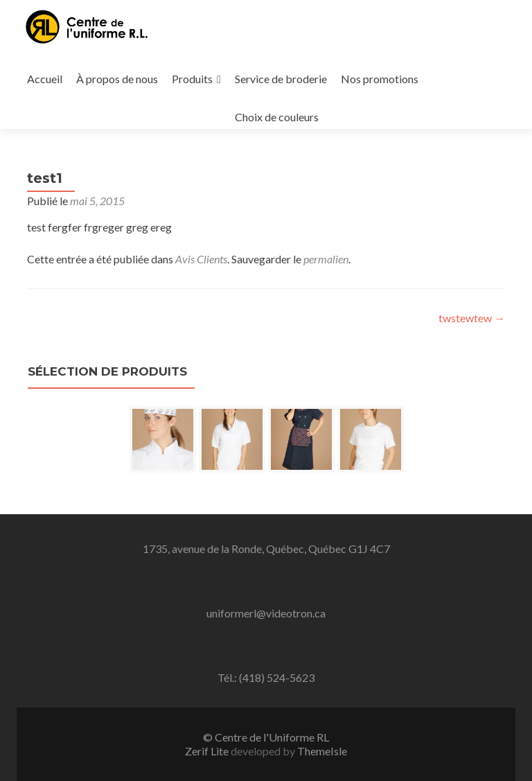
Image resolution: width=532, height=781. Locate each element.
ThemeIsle (322, 751)
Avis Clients (201, 259)
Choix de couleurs (277, 117)
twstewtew (472, 318)
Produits (192, 79)
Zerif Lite (208, 751)
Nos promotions (380, 79)
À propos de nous (117, 79)
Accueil (45, 79)
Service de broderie (281, 79)
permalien (326, 259)
